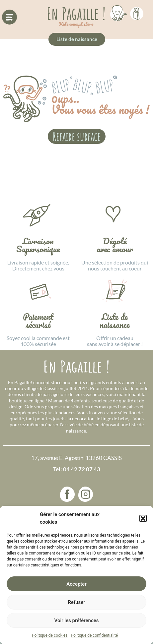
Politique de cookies (50, 635)
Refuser (76, 602)
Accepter (76, 584)
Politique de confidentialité (94, 635)
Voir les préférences (77, 620)
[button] (143, 518)
